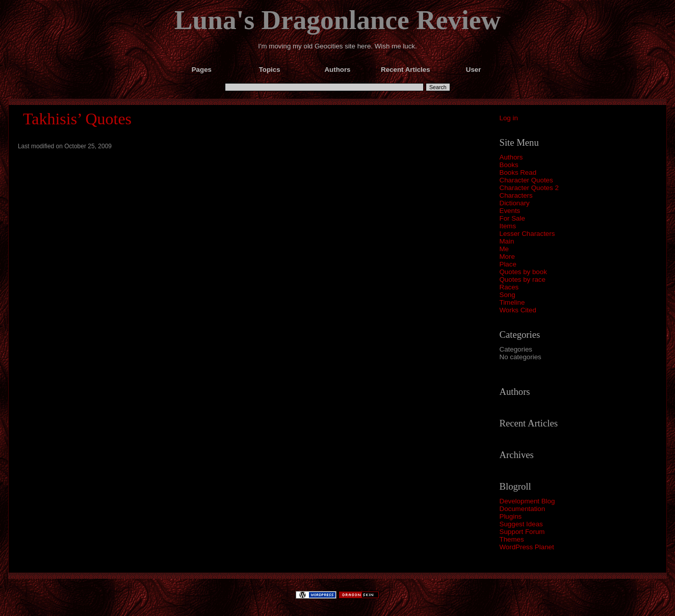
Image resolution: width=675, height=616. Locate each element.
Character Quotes (526, 180)
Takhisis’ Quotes (77, 119)
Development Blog (527, 501)
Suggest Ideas (521, 524)
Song (508, 295)
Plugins (511, 516)
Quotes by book (523, 272)
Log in (509, 118)
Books (509, 165)
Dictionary (515, 203)
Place (508, 264)
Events (510, 211)
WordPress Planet (527, 547)
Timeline (512, 302)
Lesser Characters (527, 234)
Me (504, 249)
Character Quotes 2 (529, 188)
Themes (512, 539)
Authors (511, 157)
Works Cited (518, 310)
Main (507, 241)
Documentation (523, 509)
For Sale (512, 218)
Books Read (518, 172)
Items (508, 226)
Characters (516, 195)
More (507, 257)
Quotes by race (523, 279)
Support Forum (522, 532)
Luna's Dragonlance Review (337, 20)
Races (509, 287)
